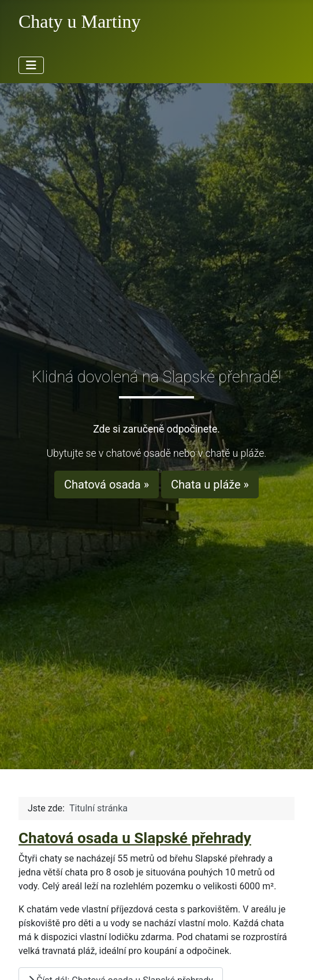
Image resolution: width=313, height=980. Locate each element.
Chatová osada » (107, 485)
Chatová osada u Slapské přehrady (135, 838)
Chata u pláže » (210, 485)
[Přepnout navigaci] (31, 65)
